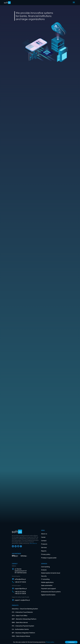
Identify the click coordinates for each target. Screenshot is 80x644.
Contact (44, 541)
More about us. (33, 543)
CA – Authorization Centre (20, 629)
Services (44, 548)
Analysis (44, 570)
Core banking (45, 567)
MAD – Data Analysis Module (21, 636)
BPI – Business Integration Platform (23, 633)
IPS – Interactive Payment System (23, 626)
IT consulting (45, 579)
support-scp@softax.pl (22, 600)
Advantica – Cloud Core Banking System (25, 609)
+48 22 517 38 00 (20, 582)
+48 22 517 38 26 (20, 592)
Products (44, 544)
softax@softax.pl (20, 579)
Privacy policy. (50, 642)
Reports (44, 551)
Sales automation (47, 585)
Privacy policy (46, 554)
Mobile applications (47, 582)
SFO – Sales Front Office (20, 616)
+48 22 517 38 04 (20, 594)
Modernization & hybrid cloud (51, 573)
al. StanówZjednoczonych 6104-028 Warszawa (21, 571)
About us (44, 534)
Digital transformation (48, 595)
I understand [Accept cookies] (71, 642)
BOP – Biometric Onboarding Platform (24, 619)
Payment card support (49, 589)
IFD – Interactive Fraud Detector (22, 612)
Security (44, 576)
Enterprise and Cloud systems (51, 592)
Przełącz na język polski (49, 558)
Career (43, 537)
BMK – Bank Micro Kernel (20, 622)
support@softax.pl (21, 589)
